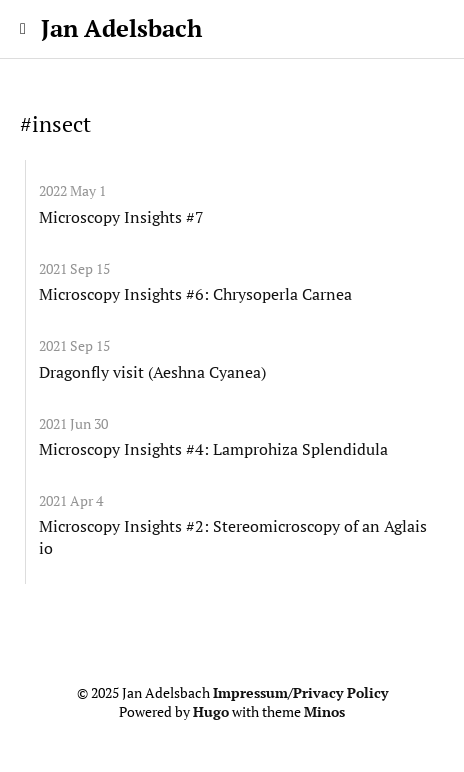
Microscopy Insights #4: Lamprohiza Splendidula (213, 449)
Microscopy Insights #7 (121, 217)
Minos (324, 712)
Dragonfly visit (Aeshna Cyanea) (152, 372)
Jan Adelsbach (121, 28)
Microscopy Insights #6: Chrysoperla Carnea (195, 294)
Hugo (211, 712)
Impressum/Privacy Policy (300, 693)
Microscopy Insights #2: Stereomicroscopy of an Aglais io (233, 537)
